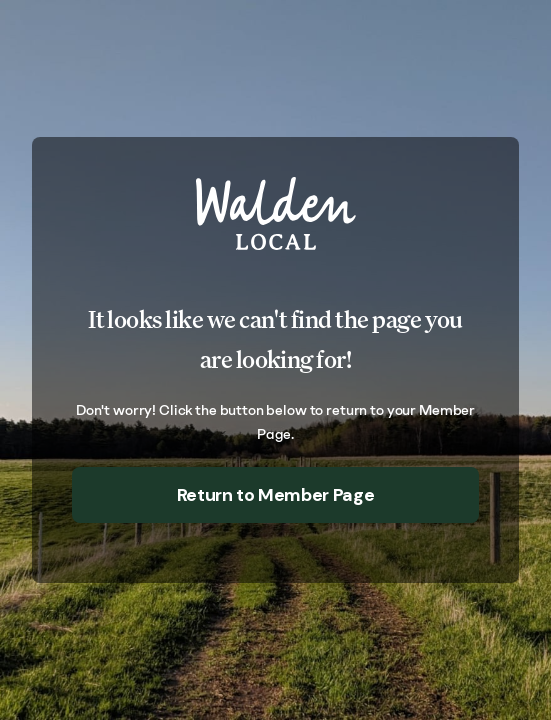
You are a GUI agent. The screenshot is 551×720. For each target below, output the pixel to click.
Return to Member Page (275, 495)
